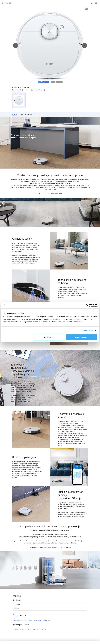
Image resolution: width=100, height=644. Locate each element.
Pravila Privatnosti (17, 620)
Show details (88, 330)
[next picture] (85, 45)
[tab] (15, 114)
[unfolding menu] (87, 596)
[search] (91, 3)
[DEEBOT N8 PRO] (19, 100)
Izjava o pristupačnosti (44, 620)
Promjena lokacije (21, 625)
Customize (50, 337)
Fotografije (43, 82)
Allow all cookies (82, 337)
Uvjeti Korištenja (28, 620)
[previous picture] (15, 45)
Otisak (35, 620)
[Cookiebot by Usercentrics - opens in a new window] (88, 305)
